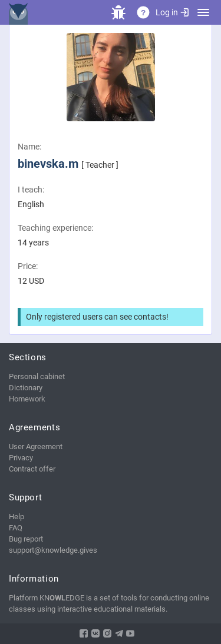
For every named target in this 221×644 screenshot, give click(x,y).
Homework (27, 399)
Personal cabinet (37, 376)
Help (17, 517)
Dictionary (26, 388)
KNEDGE (21, 12)
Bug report (26, 539)
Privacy (21, 458)
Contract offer (32, 469)
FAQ (16, 528)
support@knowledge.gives (53, 550)
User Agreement (36, 447)
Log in (172, 12)
